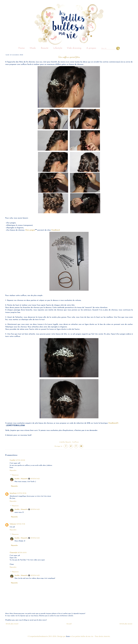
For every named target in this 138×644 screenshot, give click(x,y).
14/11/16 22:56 (22, 493)
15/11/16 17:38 (21, 524)
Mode (33, 48)
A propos (91, 48)
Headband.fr (113, 423)
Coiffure (75, 442)
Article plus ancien (126, 624)
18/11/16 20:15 (22, 553)
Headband (55, 230)
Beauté (45, 48)
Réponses (15, 475)
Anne (68, 636)
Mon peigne (30, 230)
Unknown (13, 524)
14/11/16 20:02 (20, 460)
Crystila (12, 460)
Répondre (13, 470)
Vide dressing (74, 48)
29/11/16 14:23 (35, 479)
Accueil (69, 624)
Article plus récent (12, 624)
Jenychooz (13, 493)
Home (21, 48)
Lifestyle (58, 48)
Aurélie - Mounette (21, 479)
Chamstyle (13, 553)
